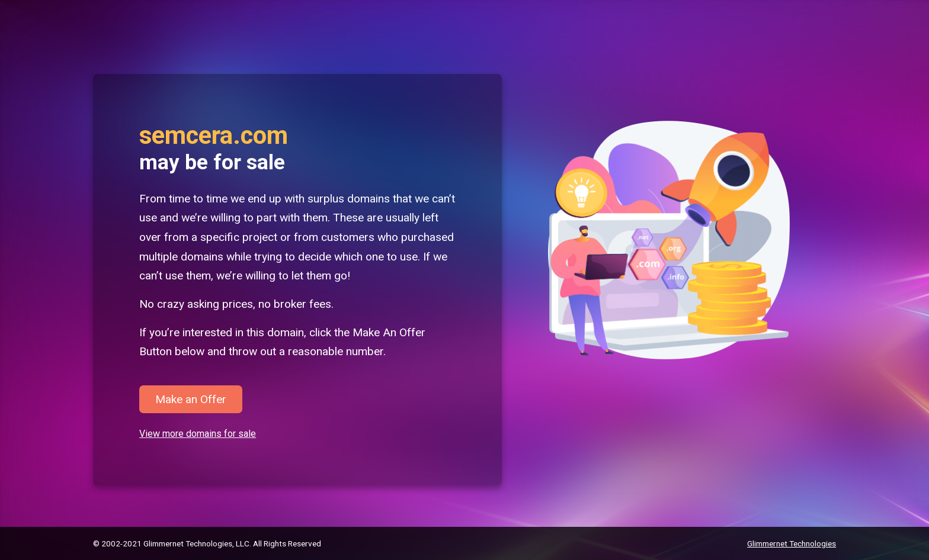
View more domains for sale (198, 434)
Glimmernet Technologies (792, 543)
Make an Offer (191, 399)
